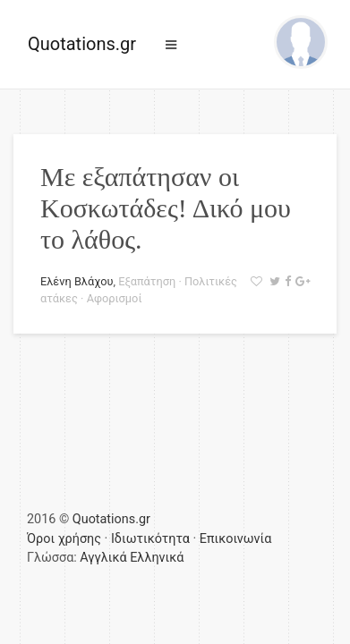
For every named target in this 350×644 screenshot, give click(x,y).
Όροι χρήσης (64, 539)
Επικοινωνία (236, 539)
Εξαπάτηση (147, 281)
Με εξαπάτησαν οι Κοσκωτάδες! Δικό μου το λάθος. (166, 208)
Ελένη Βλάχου (77, 281)
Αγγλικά (103, 558)
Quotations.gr (82, 44)
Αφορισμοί (115, 298)
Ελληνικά (157, 558)
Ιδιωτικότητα (150, 539)
